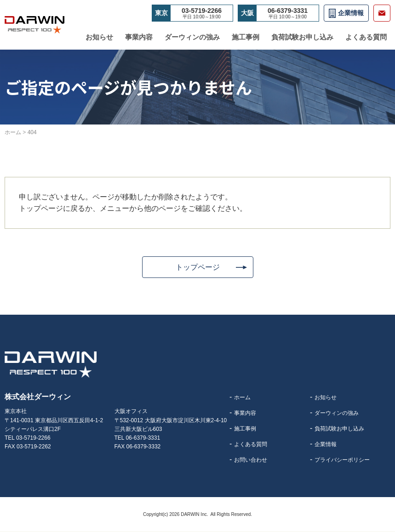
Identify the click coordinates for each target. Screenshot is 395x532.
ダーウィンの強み (192, 37)
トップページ (198, 267)
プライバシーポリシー (342, 460)
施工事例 (246, 37)
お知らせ (99, 37)
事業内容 (139, 37)
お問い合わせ (251, 460)
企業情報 (351, 13)
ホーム (242, 398)
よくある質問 (366, 37)
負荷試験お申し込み (302, 37)
